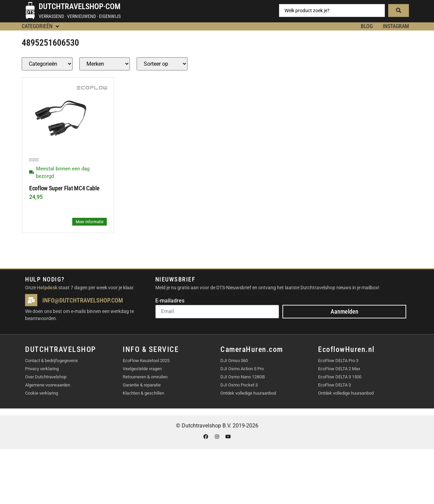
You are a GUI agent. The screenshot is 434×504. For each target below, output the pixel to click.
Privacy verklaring (42, 369)
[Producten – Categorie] (47, 64)
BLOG (367, 26)
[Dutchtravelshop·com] (30, 10)
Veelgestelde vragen (142, 369)
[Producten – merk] (105, 64)
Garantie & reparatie (142, 385)
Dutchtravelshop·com (80, 7)
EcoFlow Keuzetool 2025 (146, 361)
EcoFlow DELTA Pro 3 (338, 361)
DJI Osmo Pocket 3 (239, 385)
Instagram (396, 26)
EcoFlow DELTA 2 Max (339, 369)
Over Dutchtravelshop (46, 377)
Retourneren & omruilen (145, 377)
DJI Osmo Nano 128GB (243, 377)
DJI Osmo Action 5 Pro (242, 369)
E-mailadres (170, 301)
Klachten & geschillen (143, 393)
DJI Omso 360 (234, 361)
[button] (41, 26)
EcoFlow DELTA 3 (334, 385)
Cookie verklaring (42, 393)
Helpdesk (47, 288)
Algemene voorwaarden (48, 385)
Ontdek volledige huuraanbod (248, 393)
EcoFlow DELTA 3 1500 (340, 377)
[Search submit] (399, 10)
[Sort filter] (162, 64)
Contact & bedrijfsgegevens (52, 361)
